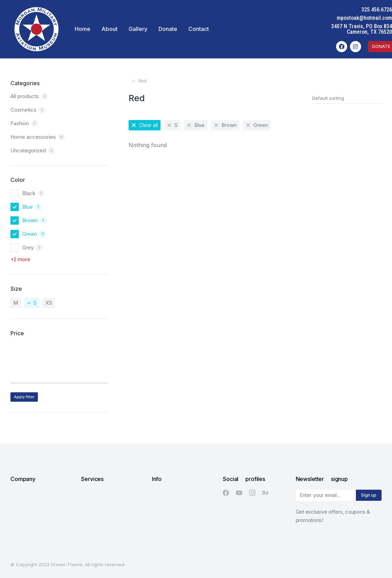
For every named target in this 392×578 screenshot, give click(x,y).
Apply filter (24, 397)
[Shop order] (347, 98)
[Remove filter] (145, 125)
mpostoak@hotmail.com (364, 18)
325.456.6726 (377, 10)
